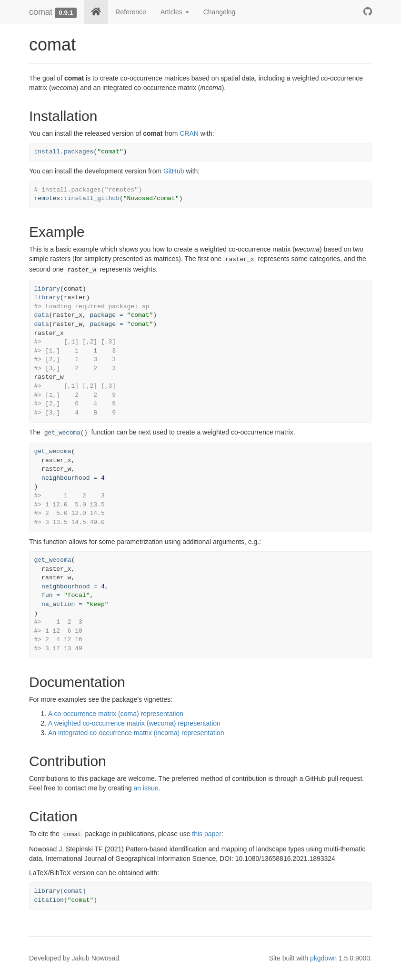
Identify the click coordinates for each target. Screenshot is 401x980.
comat (41, 12)
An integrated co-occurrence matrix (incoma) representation (136, 733)
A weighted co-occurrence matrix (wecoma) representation (134, 723)
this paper (206, 834)
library (47, 289)
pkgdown (323, 958)
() (66, 900)
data (42, 315)
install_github (94, 198)
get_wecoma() (66, 433)
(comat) (60, 891)
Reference (131, 12)
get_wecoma (53, 451)
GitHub (174, 171)
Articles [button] (175, 12)
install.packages (64, 152)
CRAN (189, 133)
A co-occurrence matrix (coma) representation (116, 714)
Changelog (220, 12)
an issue (146, 788)
